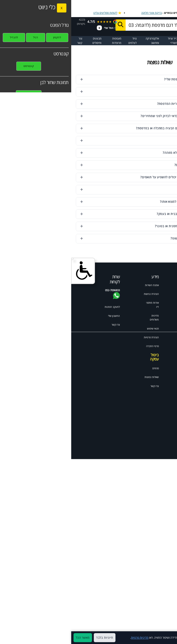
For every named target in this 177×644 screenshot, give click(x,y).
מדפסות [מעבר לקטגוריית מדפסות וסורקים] (134, 38)
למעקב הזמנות (41, 307)
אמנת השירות (81, 285)
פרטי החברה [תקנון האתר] (81, 346)
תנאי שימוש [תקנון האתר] (82, 328)
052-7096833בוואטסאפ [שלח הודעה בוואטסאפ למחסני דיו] (121, 27)
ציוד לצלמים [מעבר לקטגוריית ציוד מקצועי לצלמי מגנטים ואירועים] (61, 41)
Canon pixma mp (154, 392)
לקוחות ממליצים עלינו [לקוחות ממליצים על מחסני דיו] (34, 13)
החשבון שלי (43, 316)
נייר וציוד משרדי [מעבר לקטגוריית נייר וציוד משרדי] (101, 41)
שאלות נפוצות (80, 377)
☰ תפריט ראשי (166, 41)
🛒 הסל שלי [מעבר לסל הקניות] (36, 28)
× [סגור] (171, 638)
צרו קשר (83, 386)
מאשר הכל (12, 638)
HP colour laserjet (154, 375)
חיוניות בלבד (33, 638)
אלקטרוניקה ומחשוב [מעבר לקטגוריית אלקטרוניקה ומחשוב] (81, 41)
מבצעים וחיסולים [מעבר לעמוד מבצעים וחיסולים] (26, 41)
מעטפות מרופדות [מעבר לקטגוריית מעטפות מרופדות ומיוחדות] (45, 41)
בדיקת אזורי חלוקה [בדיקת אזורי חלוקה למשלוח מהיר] (80, 13)
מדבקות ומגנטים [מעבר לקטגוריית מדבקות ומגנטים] (121, 41)
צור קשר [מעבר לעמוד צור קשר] (9, 41)
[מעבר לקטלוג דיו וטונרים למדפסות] (148, 41)
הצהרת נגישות (80, 294)
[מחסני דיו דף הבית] (162, 25)
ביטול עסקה (83, 357)
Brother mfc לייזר (153, 358)
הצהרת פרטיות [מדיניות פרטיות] (80, 337)
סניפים (84, 368)
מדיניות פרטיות (68, 638)
